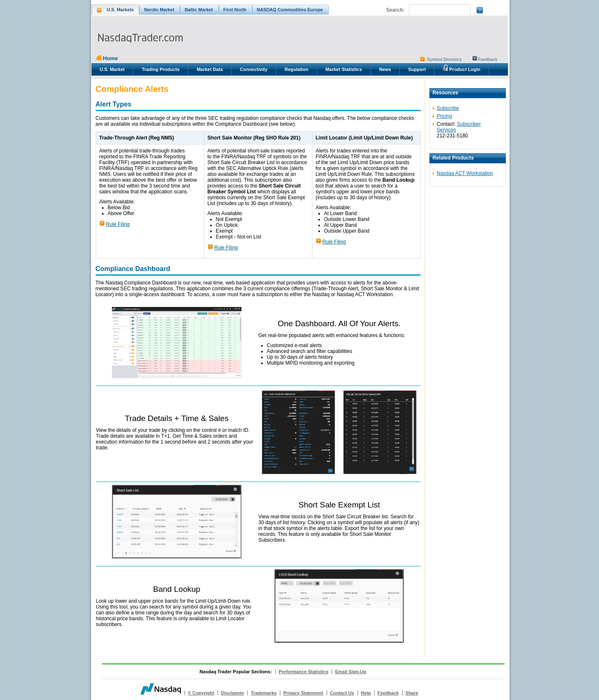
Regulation (296, 69)
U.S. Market (112, 69)
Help (366, 693)
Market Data (210, 69)
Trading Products (160, 69)
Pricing (445, 116)
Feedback (487, 60)
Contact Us (342, 693)
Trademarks (264, 693)
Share (412, 693)
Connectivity (254, 69)
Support (417, 69)
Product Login (462, 68)
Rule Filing (118, 224)
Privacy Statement (303, 693)
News (385, 69)
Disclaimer (233, 693)
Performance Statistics (303, 672)
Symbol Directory (445, 60)
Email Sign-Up (351, 672)
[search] (439, 10)
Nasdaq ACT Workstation (465, 173)
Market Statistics (344, 69)
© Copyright (201, 693)
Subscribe (448, 108)
